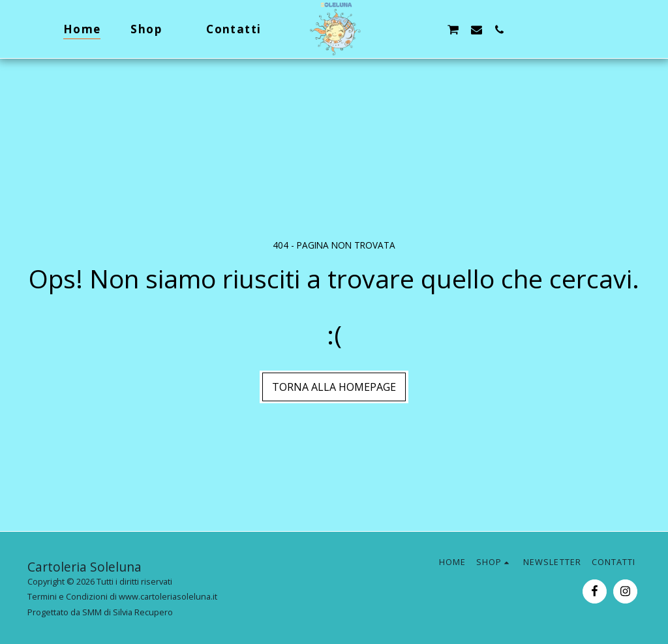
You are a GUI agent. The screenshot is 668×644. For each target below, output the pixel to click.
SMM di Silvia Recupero (128, 612)
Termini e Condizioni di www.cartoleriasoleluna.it (122, 596)
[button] (407, 29)
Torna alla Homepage (334, 387)
